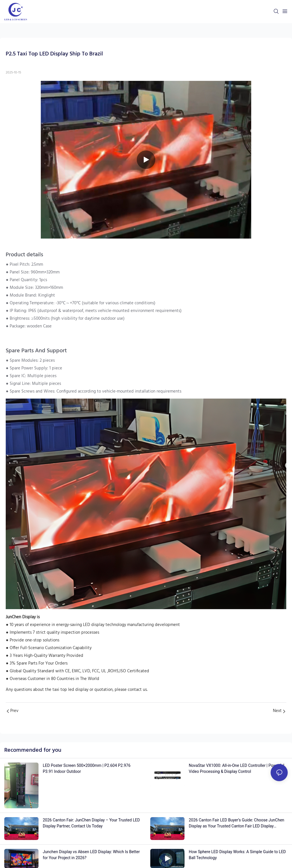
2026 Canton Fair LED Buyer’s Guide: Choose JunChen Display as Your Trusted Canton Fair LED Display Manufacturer (237, 823)
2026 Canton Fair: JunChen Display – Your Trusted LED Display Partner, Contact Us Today (91, 823)
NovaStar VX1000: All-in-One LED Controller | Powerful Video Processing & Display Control (237, 768)
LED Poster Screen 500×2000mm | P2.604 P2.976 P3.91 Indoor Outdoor (87, 768)
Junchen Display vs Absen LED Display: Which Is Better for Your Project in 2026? (91, 855)
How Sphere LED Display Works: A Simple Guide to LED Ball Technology (237, 855)
